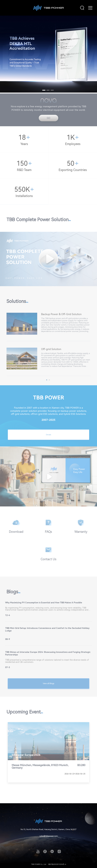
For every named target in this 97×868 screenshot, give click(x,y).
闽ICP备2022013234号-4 (57, 864)
